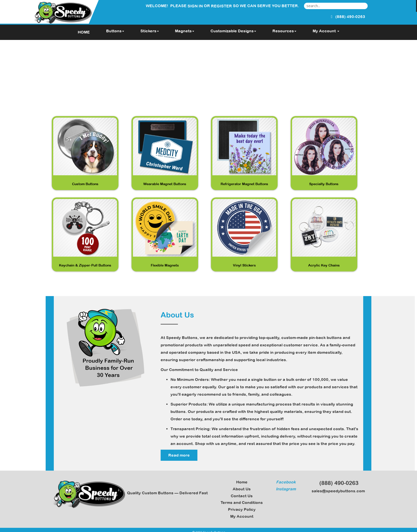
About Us (242, 489)
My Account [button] (326, 31)
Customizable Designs (233, 31)
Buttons (115, 31)
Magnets (185, 31)
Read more (179, 455)
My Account (242, 516)
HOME (84, 32)
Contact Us (242, 496)
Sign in (195, 6)
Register (221, 6)
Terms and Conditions (242, 502)
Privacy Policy (242, 509)
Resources (284, 31)
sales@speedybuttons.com (337, 491)
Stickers (150, 31)
